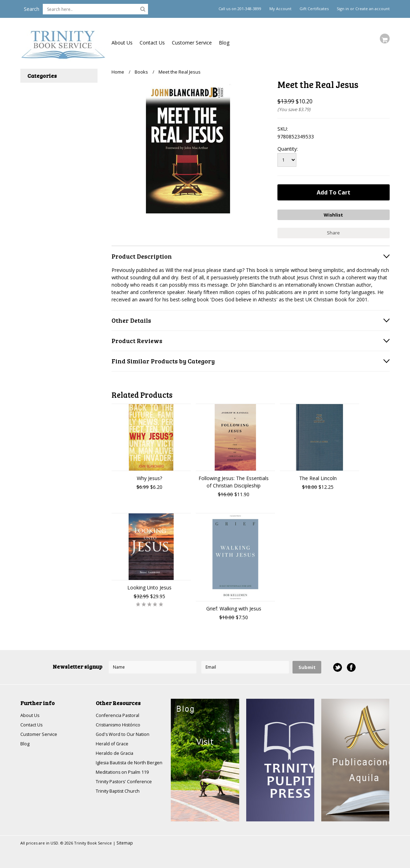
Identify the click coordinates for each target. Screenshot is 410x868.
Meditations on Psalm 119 (126, 781)
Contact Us (152, 43)
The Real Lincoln (318, 476)
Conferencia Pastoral (120, 713)
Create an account (372, 9)
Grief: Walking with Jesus (234, 606)
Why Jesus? (149, 476)
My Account (280, 9)
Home (118, 72)
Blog (224, 43)
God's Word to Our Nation (126, 734)
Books (141, 72)
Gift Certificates (314, 9)
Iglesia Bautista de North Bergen (124, 767)
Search (32, 9)
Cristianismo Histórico (121, 723)
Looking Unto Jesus (149, 585)
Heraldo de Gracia (116, 754)
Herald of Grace (114, 744)
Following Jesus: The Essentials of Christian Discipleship (234, 479)
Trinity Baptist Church (120, 801)
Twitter (337, 665)
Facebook (351, 665)
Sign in (343, 9)
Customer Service (192, 43)
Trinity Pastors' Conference (127, 791)
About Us (122, 43)
